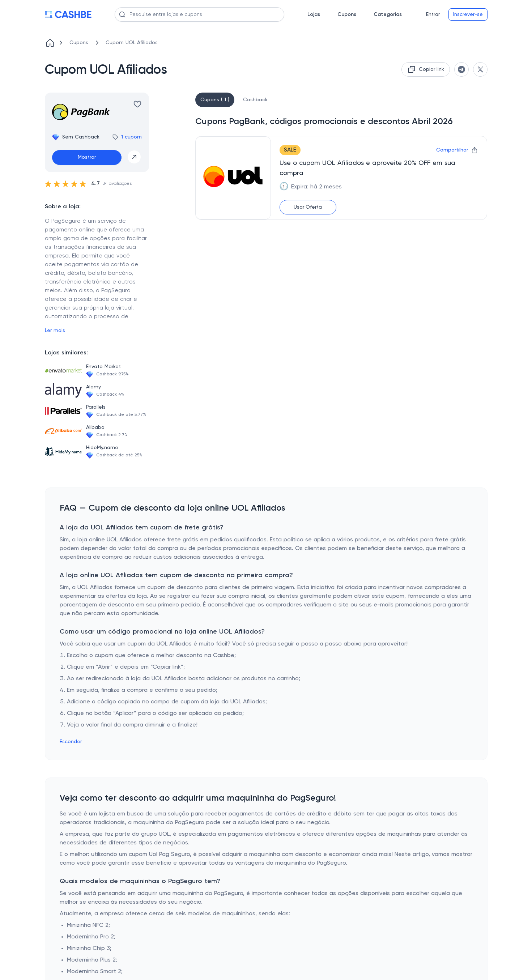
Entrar (433, 14)
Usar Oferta (308, 207)
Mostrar (87, 157)
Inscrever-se (468, 14)
